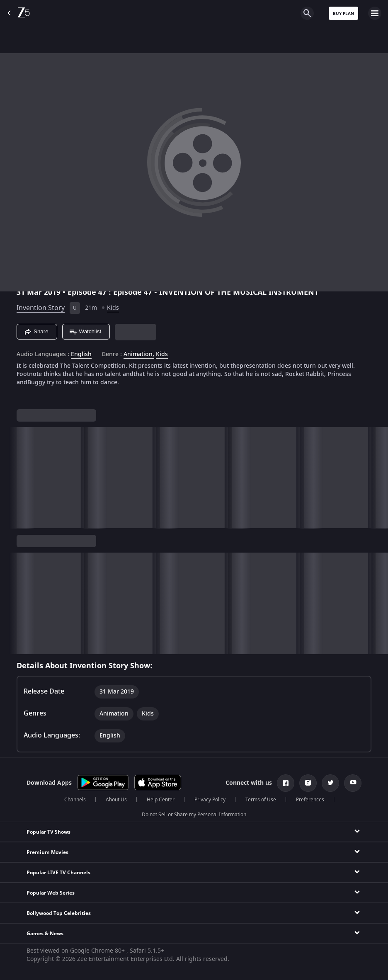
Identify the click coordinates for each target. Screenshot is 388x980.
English (81, 354)
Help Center (161, 800)
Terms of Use (261, 800)
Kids (113, 308)
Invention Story (41, 308)
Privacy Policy (210, 800)
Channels (75, 800)
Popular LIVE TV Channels (58, 873)
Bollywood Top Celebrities (59, 913)
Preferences (310, 800)
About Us (116, 800)
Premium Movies (47, 852)
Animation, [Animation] (139, 354)
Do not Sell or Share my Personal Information (194, 815)
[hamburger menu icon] (375, 13)
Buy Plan (343, 13)
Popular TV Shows (48, 832)
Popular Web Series (51, 893)
